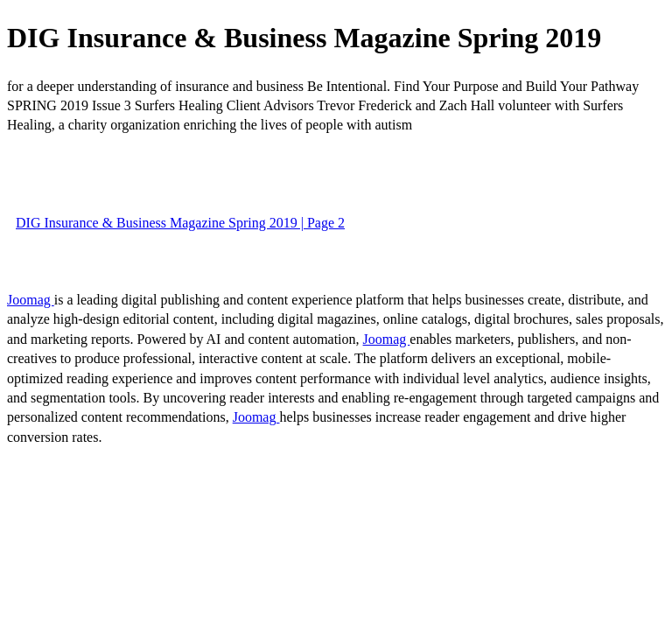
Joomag (31, 300)
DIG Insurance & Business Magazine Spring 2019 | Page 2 (180, 223)
